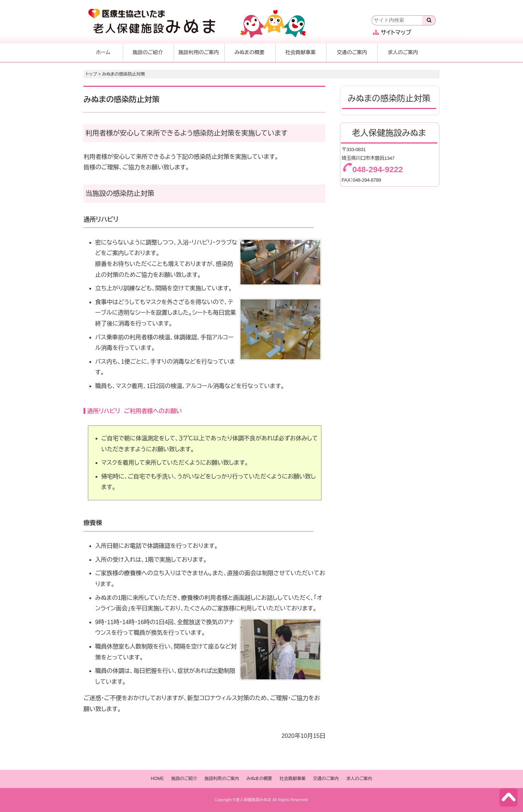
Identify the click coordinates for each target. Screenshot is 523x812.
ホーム (103, 52)
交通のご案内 (352, 52)
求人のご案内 (403, 52)
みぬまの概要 (250, 52)
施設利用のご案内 (199, 52)
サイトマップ (392, 33)
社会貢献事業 (300, 52)
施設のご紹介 (148, 52)
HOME (157, 779)
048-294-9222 (378, 169)
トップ (91, 74)
